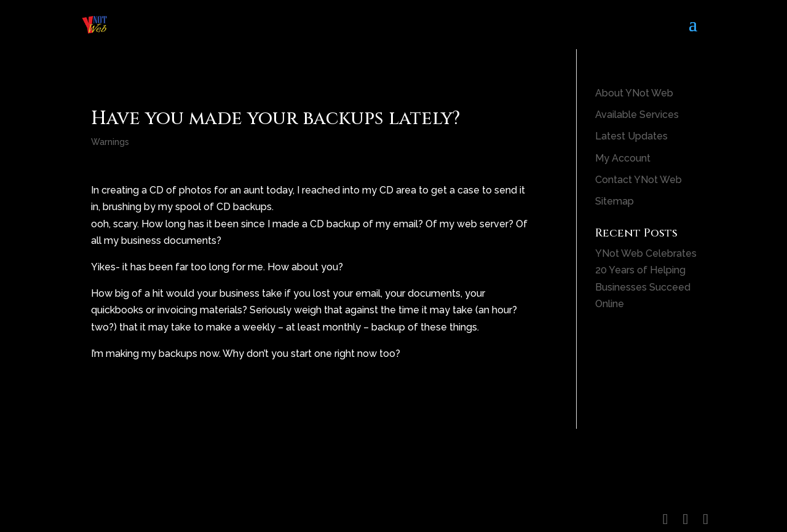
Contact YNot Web (639, 180)
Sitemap (615, 201)
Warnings (110, 142)
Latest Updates (631, 136)
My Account (623, 158)
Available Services (637, 115)
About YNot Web (634, 93)
